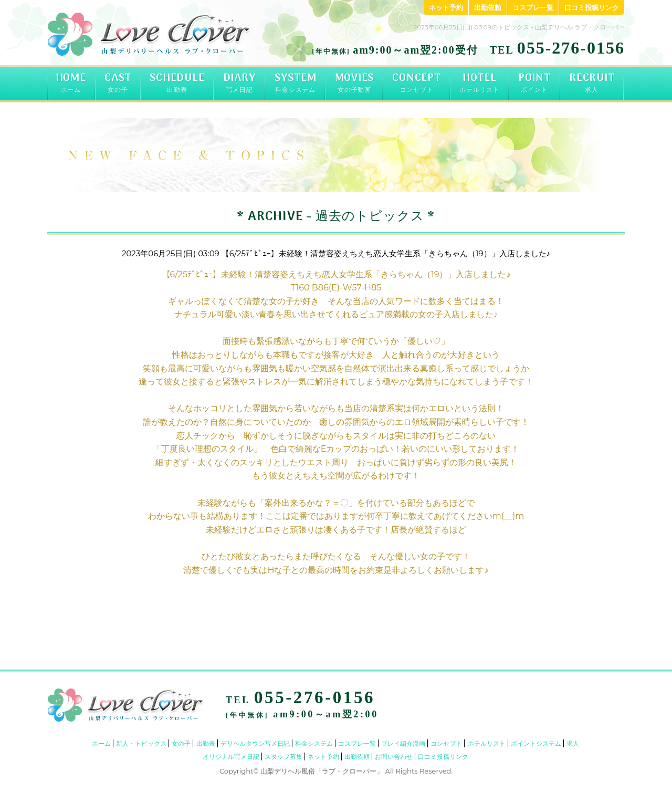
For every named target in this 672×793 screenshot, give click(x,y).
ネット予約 (446, 7)
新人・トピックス (141, 743)
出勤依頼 (488, 7)
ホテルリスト (487, 743)
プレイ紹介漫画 (403, 743)
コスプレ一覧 (533, 7)
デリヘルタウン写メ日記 (255, 743)
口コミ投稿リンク (592, 7)
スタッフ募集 (283, 757)
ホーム (101, 743)
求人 (573, 743)
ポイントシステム (536, 743)
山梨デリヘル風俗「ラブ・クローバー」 (322, 771)
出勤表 (206, 743)
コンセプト (446, 743)
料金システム (314, 743)
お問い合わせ (394, 757)
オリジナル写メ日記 (231, 757)
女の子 (181, 743)
